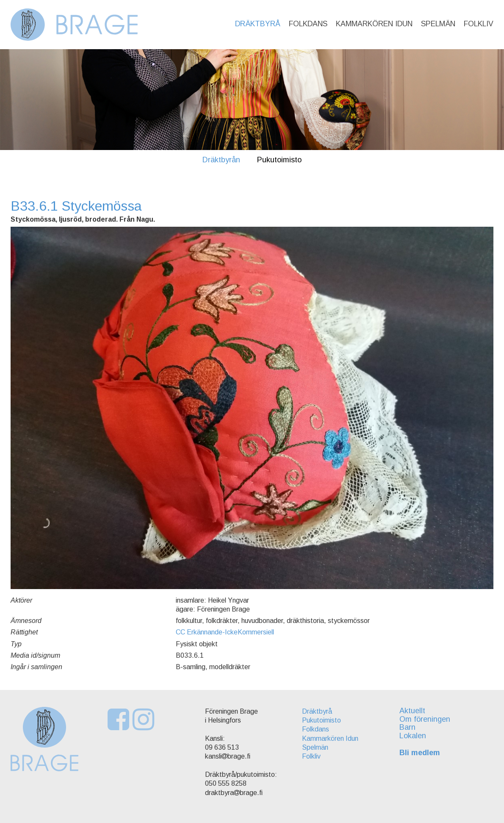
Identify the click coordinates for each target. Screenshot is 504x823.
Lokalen (413, 736)
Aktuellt (412, 711)
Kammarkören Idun (374, 24)
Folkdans (308, 24)
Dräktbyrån (221, 160)
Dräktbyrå (258, 24)
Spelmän (438, 24)
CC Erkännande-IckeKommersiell (225, 632)
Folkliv (479, 24)
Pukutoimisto (279, 160)
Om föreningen (425, 719)
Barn (407, 727)
